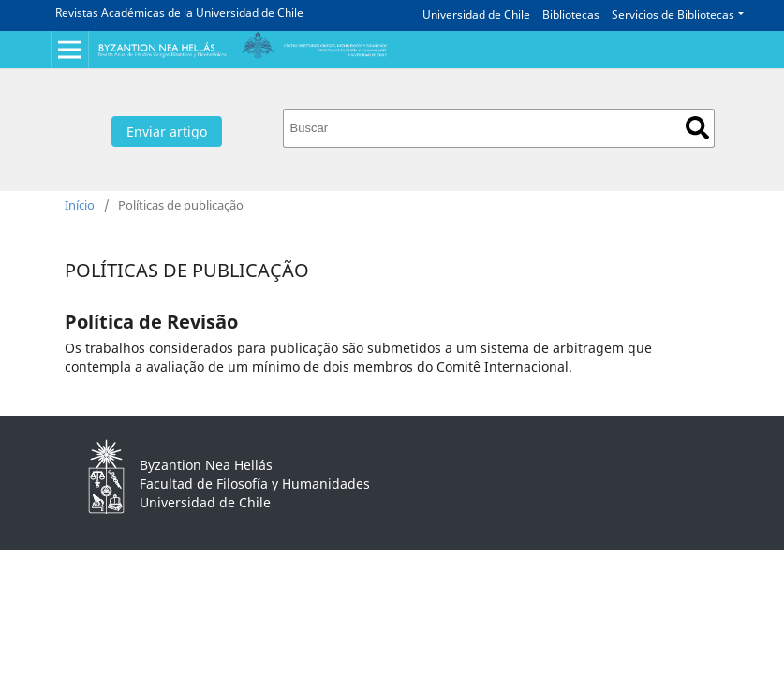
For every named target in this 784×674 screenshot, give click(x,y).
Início (80, 205)
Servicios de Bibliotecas (673, 15)
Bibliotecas (571, 15)
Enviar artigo (167, 132)
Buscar (697, 128)
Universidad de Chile (476, 15)
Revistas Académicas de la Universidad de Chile (179, 13)
